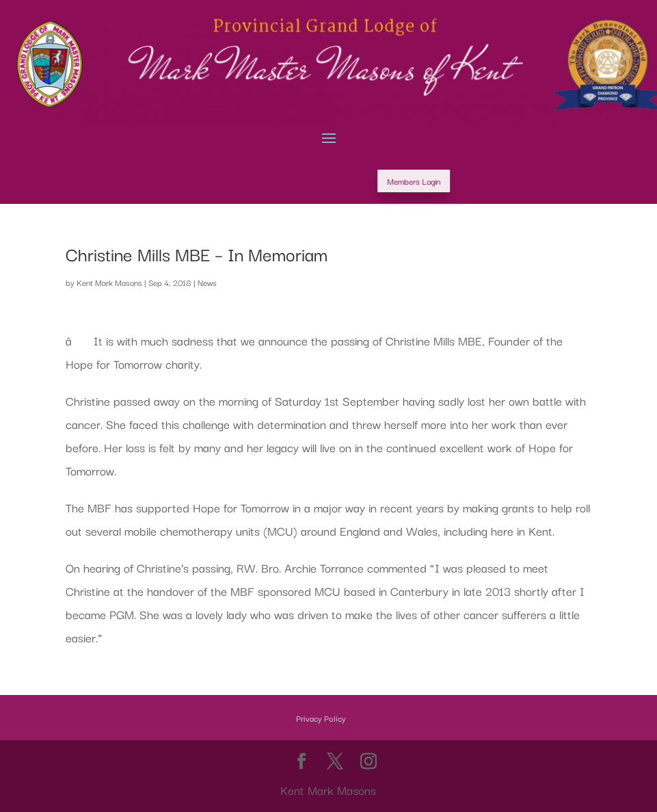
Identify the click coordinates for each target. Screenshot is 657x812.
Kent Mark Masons (109, 282)
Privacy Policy (321, 718)
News (207, 282)
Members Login (466, 181)
